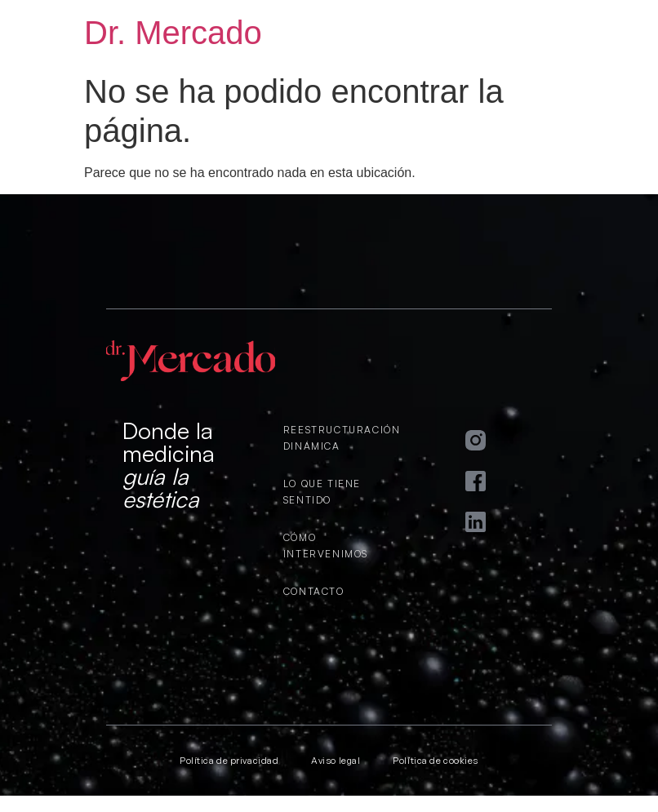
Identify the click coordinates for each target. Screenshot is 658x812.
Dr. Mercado (173, 33)
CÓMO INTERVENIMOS (326, 546)
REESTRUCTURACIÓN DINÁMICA (338, 438)
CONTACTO (314, 591)
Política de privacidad (229, 761)
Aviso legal (336, 761)
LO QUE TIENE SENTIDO (322, 492)
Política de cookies (435, 761)
